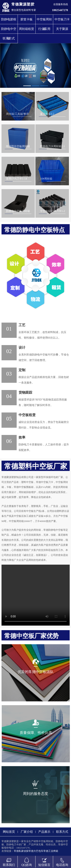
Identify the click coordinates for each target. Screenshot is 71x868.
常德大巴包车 (36, 851)
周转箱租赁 (27, 29)
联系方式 (9, 38)
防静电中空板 (9, 30)
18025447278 (60, 10)
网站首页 (9, 832)
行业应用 (44, 29)
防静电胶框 (9, 19)
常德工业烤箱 (51, 851)
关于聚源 (62, 29)
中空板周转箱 (44, 21)
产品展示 (44, 832)
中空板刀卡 (62, 19)
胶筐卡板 (27, 19)
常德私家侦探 (21, 851)
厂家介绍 (27, 832)
